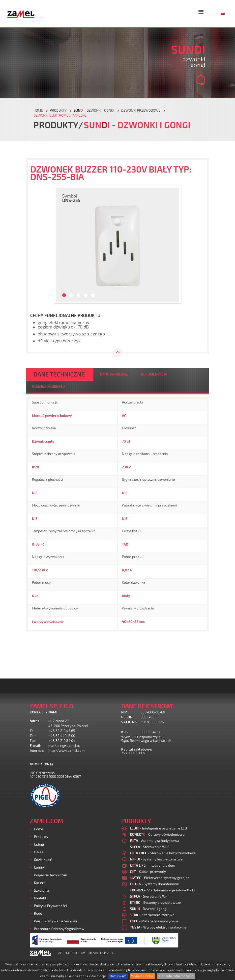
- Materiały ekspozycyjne (154, 921)
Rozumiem (118, 976)
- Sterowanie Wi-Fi (150, 847)
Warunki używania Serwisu (55, 921)
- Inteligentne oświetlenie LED (158, 828)
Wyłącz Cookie (142, 976)
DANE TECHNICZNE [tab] (59, 375)
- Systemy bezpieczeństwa (156, 859)
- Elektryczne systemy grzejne (160, 878)
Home (39, 829)
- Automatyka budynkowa (155, 841)
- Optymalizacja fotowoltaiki (162, 890)
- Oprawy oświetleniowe (157, 835)
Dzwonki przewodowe (141, 111)
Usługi (39, 844)
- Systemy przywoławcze (155, 903)
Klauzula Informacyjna (176, 976)
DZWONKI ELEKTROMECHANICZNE (60, 115)
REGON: (127, 717)
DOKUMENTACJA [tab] (154, 374)
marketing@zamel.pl (64, 746)
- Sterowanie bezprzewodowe (163, 853)
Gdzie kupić (43, 860)
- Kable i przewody (148, 872)
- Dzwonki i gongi (94, 111)
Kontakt (40, 898)
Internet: (37, 751)
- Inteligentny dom (152, 866)
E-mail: (35, 746)
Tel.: (33, 731)
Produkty (41, 837)
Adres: (35, 721)
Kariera (40, 883)
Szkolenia (42, 891)
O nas (39, 852)
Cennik (39, 867)
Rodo (38, 914)
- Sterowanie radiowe (152, 915)
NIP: (124, 712)
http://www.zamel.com (66, 751)
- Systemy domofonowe (154, 884)
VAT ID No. (129, 722)
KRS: (125, 732)
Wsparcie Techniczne (50, 875)
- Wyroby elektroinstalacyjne (158, 927)
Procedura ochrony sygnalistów (59, 929)
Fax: (33, 741)
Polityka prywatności (50, 906)
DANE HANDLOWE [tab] (114, 374)
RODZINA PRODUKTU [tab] (48, 387)
